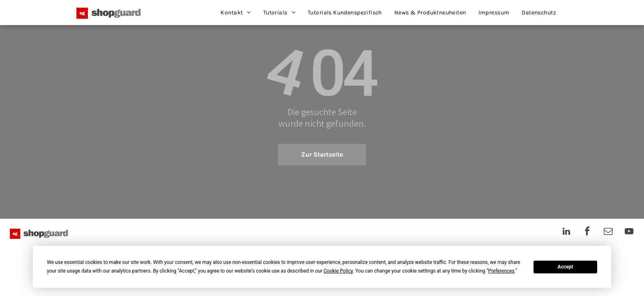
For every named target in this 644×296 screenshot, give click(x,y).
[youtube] (629, 232)
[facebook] (587, 232)
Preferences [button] (501, 271)
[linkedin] (566, 232)
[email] (608, 232)
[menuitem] (236, 13)
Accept (566, 267)
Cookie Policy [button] (338, 271)
